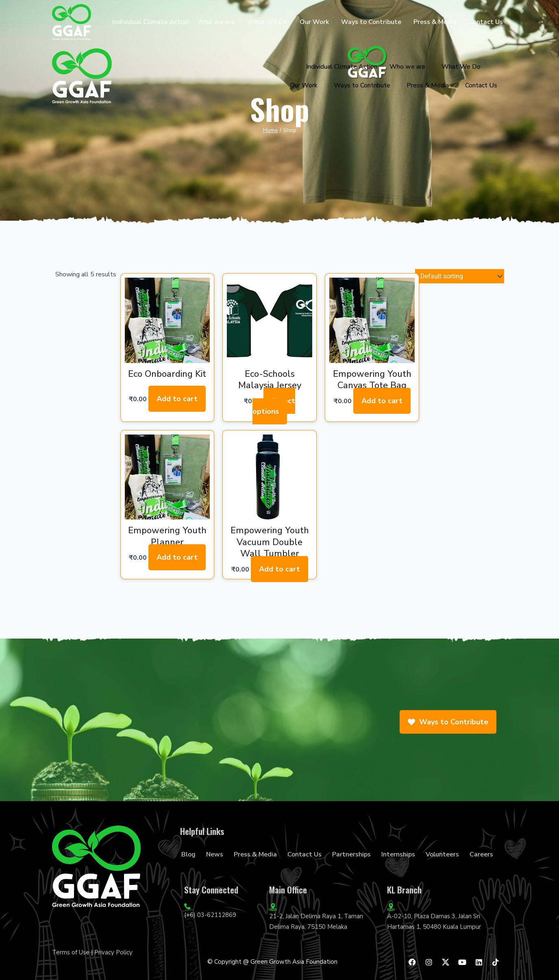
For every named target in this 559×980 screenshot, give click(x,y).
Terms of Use (71, 952)
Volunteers (442, 854)
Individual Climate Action (151, 22)
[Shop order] (460, 277)
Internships (398, 854)
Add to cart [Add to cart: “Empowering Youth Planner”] (177, 557)
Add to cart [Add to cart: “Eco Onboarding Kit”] (177, 399)
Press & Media (435, 22)
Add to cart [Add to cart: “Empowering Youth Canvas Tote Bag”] (382, 401)
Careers (481, 854)
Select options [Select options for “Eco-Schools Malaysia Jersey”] (274, 406)
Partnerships (351, 854)
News (215, 854)
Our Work (314, 22)
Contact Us (486, 22)
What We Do (267, 22)
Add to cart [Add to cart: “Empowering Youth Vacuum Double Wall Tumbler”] (279, 569)
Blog (188, 854)
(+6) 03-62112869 (210, 915)
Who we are (216, 22)
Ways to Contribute (371, 22)
